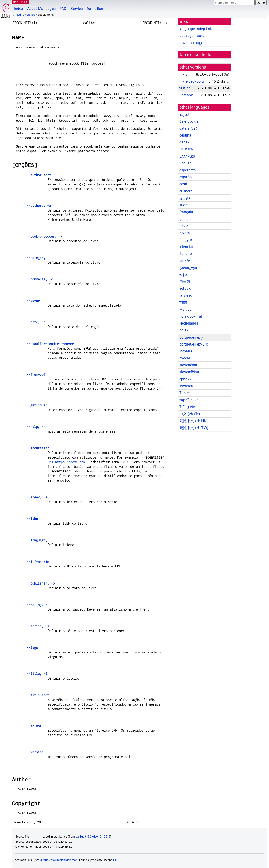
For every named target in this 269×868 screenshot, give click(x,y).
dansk (184, 142)
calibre (31, 15)
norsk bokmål (191, 316)
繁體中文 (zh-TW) (194, 428)
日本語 (185, 261)
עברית (184, 226)
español (186, 177)
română (186, 351)
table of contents (196, 55)
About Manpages (41, 9)
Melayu (185, 309)
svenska (186, 386)
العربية (185, 115)
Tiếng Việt (188, 407)
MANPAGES (21, 2)
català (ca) (188, 128)
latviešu (186, 295)
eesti (183, 184)
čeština (185, 135)
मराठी (183, 303)
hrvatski (186, 233)
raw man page (191, 43)
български (189, 121)
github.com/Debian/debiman (59, 860)
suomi (185, 205)
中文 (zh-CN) (190, 414)
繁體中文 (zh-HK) (194, 421)
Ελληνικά (187, 156)
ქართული (188, 268)
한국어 (185, 282)
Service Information (87, 9)
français (186, 212)
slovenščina (189, 372)
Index (19, 9)
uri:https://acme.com (67, 462)
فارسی (185, 198)
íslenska (186, 247)
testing (20, 15)
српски (185, 379)
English (185, 163)
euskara (186, 191)
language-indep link (196, 29)
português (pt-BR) (194, 344)
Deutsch (186, 149)
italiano (186, 254)
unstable (186, 95)
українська (189, 400)
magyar (186, 240)
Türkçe (185, 393)
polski (184, 330)
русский (186, 358)
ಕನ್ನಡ (183, 275)
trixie (183, 74)
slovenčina (188, 365)
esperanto (188, 170)
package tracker (192, 36)
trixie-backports (192, 81)
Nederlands (189, 323)
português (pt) (191, 337)
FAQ (63, 9)
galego (185, 219)
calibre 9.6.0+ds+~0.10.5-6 (93, 837)
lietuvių (185, 288)
